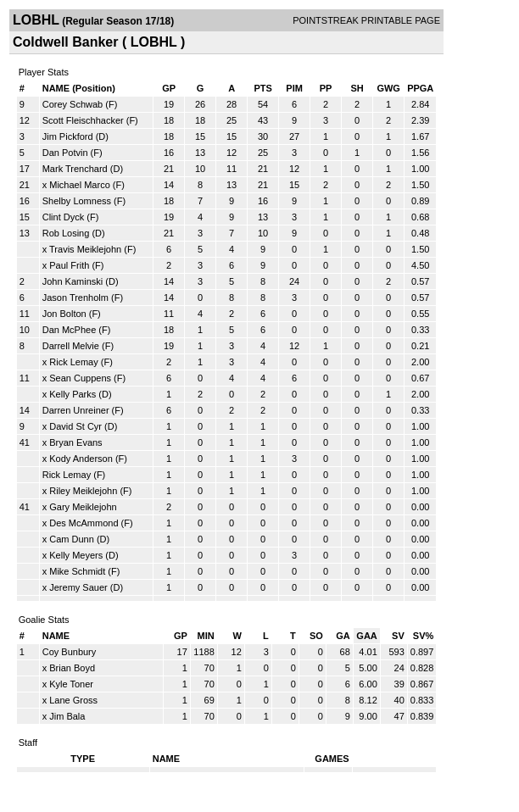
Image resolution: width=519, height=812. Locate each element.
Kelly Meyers (76, 555)
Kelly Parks (73, 394)
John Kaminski (73, 281)
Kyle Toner (71, 684)
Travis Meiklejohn (85, 249)
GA (343, 636)
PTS (262, 88)
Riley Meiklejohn (83, 491)
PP (326, 88)
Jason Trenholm (75, 298)
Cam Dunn (72, 539)
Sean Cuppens (80, 378)
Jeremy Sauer (78, 587)
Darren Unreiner (76, 410)
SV (398, 636)
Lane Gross (73, 700)
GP (169, 88)
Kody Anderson (81, 459)
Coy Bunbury (70, 652)
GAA (366, 636)
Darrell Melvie (71, 346)
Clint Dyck (64, 217)
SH (357, 88)
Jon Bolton (64, 314)
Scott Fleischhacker (83, 120)
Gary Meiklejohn (83, 507)
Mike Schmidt (77, 571)
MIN (206, 636)
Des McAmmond (84, 523)
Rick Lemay (73, 362)
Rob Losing (66, 233)
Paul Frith (69, 265)
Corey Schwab (73, 104)
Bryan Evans (75, 442)
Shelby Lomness (77, 201)
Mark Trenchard (75, 169)
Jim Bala (67, 716)
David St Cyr (75, 426)
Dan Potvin (65, 153)
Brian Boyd (72, 668)
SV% (423, 636)
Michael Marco (80, 185)
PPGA (420, 88)
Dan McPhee (70, 330)
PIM (294, 88)
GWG (388, 88)
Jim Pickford (68, 136)
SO (316, 636)
